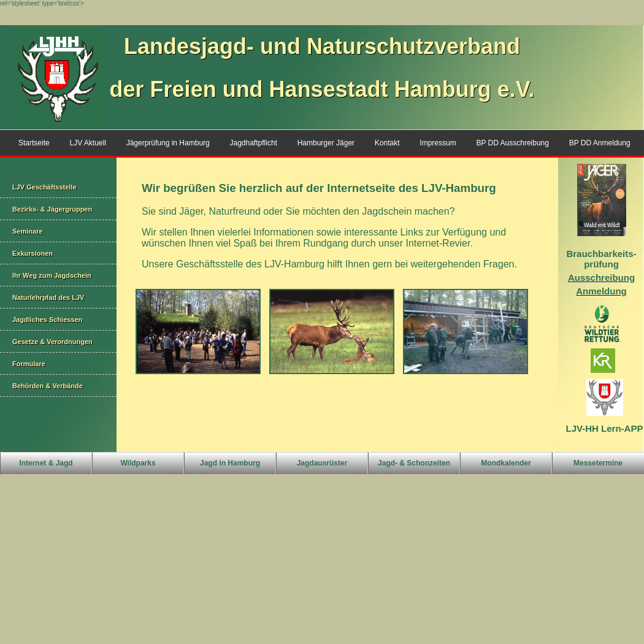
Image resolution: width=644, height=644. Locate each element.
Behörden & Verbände (48, 386)
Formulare (29, 364)
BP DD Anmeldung (600, 143)
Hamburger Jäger (326, 143)
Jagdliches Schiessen (47, 320)
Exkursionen (33, 253)
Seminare (28, 231)
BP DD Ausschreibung (512, 143)
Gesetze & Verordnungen (52, 342)
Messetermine (598, 463)
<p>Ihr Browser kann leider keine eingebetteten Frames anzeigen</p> (337, 305)
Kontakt (387, 143)
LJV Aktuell (87, 143)
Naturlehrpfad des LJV (48, 297)
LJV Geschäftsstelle (44, 187)
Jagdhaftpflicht (254, 143)
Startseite (34, 143)
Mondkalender (506, 463)
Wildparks (138, 463)
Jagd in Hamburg (230, 463)
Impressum (438, 143)
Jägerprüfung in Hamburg (168, 143)
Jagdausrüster (322, 463)
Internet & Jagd (46, 463)
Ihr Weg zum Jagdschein (52, 275)
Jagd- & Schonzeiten (414, 463)
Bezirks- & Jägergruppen (52, 209)
